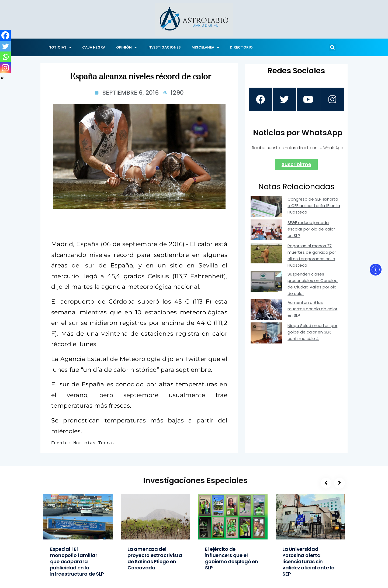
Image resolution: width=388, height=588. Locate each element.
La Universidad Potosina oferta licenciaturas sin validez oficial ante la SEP (309, 561)
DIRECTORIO (241, 47)
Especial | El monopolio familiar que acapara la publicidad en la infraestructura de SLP (77, 561)
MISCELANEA (205, 48)
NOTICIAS (60, 48)
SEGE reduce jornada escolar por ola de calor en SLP (311, 229)
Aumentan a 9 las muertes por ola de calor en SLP (312, 309)
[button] (332, 47)
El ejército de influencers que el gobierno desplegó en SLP (232, 558)
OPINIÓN (126, 48)
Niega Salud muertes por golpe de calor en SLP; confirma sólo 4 (312, 332)
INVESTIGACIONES (164, 47)
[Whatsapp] (5, 57)
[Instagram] (5, 68)
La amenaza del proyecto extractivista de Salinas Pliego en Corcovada (155, 558)
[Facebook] (5, 35)
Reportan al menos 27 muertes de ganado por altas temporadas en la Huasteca (312, 256)
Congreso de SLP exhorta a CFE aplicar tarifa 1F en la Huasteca (314, 206)
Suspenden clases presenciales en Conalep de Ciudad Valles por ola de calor (313, 284)
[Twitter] (5, 46)
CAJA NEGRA (94, 47)
